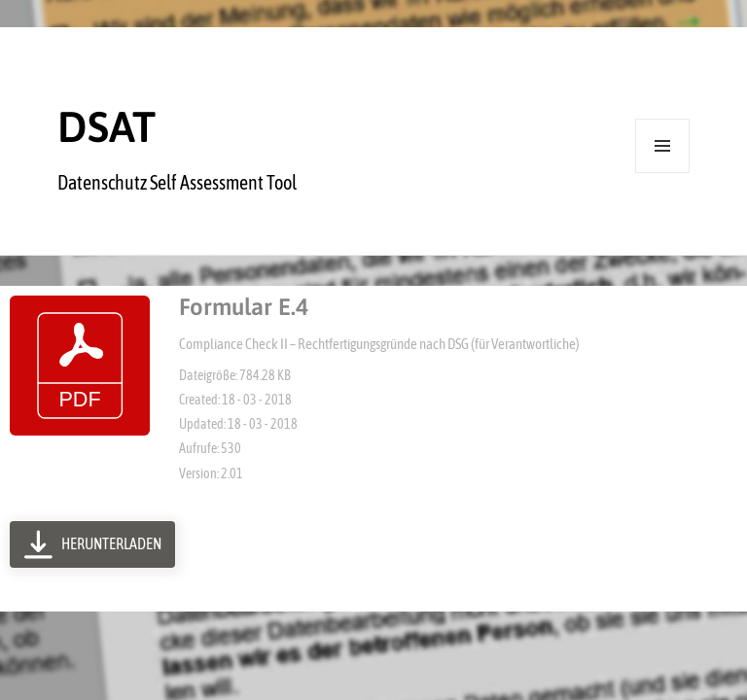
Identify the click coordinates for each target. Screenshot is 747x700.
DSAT (107, 126)
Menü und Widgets (663, 173)
